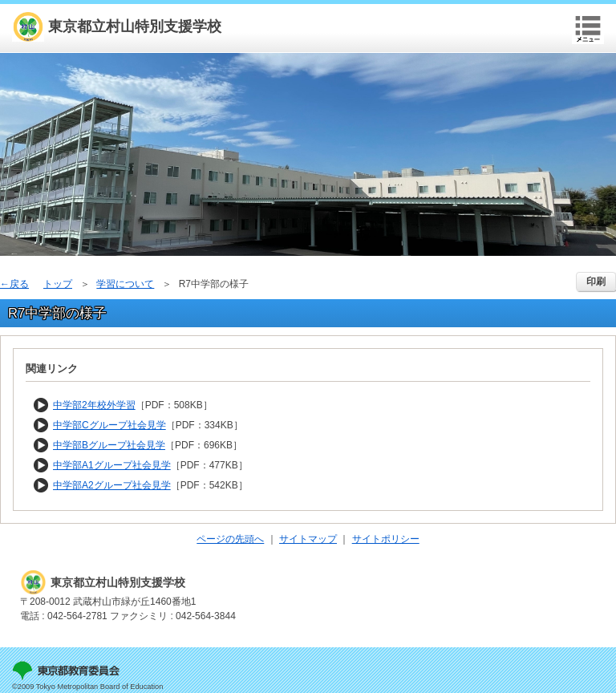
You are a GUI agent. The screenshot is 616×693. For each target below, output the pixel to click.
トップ (58, 284)
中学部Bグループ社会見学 (109, 445)
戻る (19, 284)
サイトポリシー (386, 539)
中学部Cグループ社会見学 (109, 425)
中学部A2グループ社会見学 (112, 485)
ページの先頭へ (230, 539)
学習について (125, 284)
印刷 (596, 282)
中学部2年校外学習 (94, 405)
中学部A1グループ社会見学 (112, 465)
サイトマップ (308, 539)
